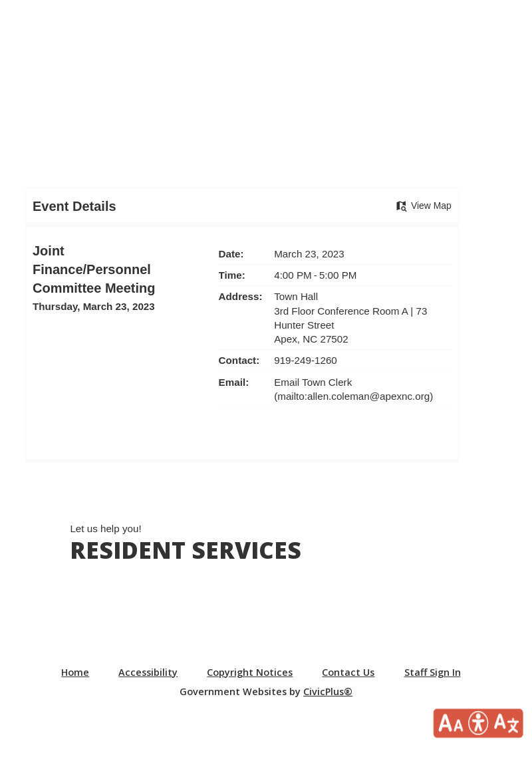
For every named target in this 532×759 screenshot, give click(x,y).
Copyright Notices (250, 672)
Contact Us (348, 672)
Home (75, 672)
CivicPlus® (328, 691)
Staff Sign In (433, 672)
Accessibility (148, 672)
